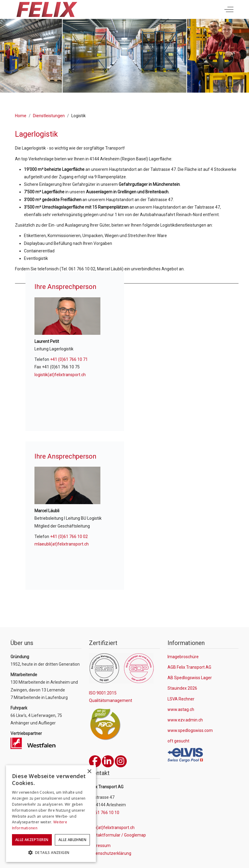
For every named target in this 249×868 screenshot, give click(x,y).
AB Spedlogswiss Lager (190, 678)
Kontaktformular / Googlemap (117, 835)
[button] (51, 853)
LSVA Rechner (181, 699)
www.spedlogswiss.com (190, 730)
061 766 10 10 (106, 813)
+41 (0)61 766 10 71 (69, 359)
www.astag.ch (181, 709)
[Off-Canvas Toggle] (229, 10)
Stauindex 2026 (182, 688)
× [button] (89, 772)
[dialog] (51, 814)
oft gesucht (178, 741)
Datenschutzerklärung (110, 853)
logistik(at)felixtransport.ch (60, 375)
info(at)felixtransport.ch (112, 828)
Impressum (100, 846)
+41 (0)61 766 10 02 (69, 537)
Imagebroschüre (183, 657)
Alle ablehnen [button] (72, 840)
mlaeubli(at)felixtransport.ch (62, 544)
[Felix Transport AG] (47, 9)
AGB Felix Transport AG (189, 667)
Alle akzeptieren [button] (32, 840)
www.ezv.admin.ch (185, 720)
